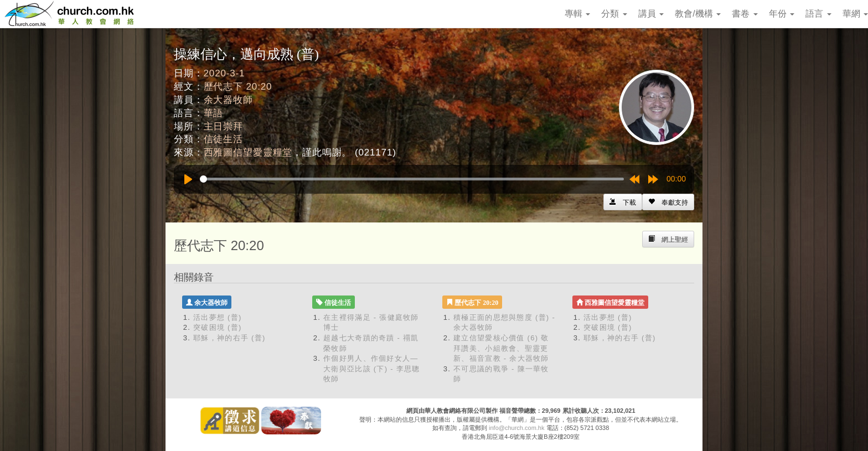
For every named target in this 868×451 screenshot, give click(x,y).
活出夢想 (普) (218, 317)
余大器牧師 (228, 100)
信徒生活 (223, 139)
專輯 (577, 14)
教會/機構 (698, 14)
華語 (214, 113)
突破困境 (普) (218, 327)
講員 (651, 14)
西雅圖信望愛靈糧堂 (248, 152)
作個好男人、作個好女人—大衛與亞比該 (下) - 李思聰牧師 (372, 369)
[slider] (412, 179)
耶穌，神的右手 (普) (229, 338)
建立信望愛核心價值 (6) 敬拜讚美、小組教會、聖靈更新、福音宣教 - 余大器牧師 (501, 348)
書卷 (745, 14)
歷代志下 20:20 (238, 87)
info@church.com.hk (516, 428)
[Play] (188, 179)
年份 (782, 14)
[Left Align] (668, 202)
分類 (614, 14)
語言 (818, 14)
